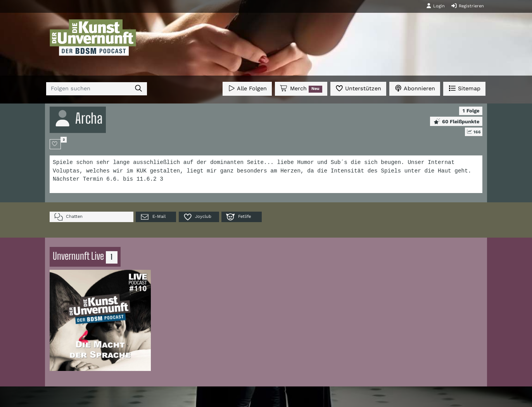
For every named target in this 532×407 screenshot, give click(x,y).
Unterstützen (358, 88)
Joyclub (197, 217)
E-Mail (153, 217)
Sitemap (464, 88)
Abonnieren (415, 88)
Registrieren (467, 6)
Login (435, 6)
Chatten (68, 217)
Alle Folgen (247, 88)
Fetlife (238, 217)
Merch (301, 89)
